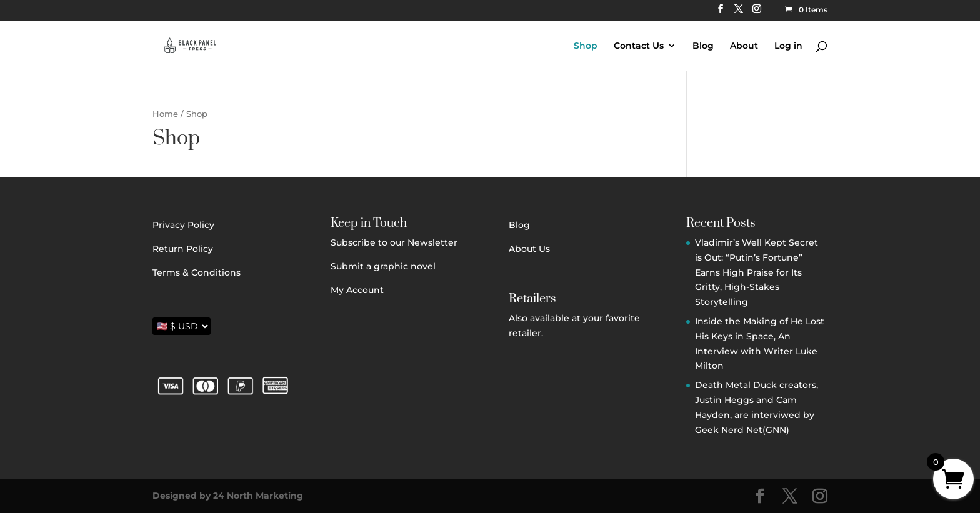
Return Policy (183, 249)
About (744, 46)
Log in (788, 46)
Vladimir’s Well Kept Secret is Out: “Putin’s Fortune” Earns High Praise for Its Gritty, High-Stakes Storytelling (757, 272)
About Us (529, 249)
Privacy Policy (183, 225)
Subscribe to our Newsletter (394, 242)
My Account (357, 290)
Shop (586, 46)
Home (165, 114)
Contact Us (639, 46)
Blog (703, 46)
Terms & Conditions (197, 272)
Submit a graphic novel (383, 266)
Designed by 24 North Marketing (228, 496)
